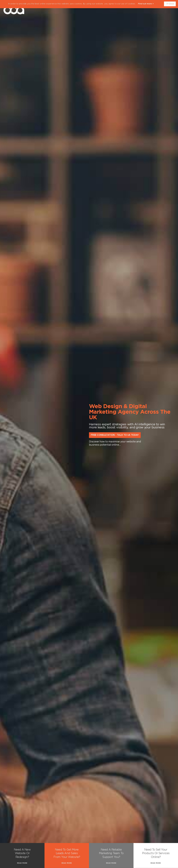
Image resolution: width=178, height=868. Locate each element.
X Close (170, 4)
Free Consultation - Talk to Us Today (115, 435)
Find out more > (146, 4)
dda (14, 9)
